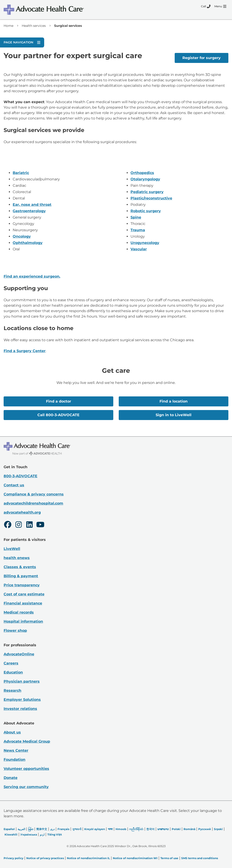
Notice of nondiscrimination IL (88, 858)
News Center (16, 750)
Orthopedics (142, 173)
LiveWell (12, 549)
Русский (205, 829)
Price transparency (22, 585)
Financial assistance (23, 603)
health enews (17, 558)
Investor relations (20, 709)
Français (63, 829)
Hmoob (121, 829)
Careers (11, 663)
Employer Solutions (22, 700)
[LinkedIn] (29, 525)
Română (189, 829)
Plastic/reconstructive (151, 198)
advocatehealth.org (22, 512)
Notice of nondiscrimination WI (135, 858)
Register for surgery (202, 58)
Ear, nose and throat (32, 205)
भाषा (110, 829)
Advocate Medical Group (27, 741)
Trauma (138, 230)
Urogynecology (145, 243)
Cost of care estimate (24, 594)
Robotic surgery (146, 211)
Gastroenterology (29, 211)
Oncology (22, 236)
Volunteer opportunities (26, 769)
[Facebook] (8, 525)
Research (12, 690)
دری (52, 829)
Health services (34, 26)
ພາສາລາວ (163, 829)
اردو (42, 834)
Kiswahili (11, 834)
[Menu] (220, 6)
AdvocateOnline (19, 654)
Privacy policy (13, 858)
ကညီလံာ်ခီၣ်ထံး (136, 829)
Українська (29, 834)
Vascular (139, 249)
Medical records (19, 612)
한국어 (150, 829)
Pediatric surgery (147, 192)
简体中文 (42, 829)
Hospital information (23, 621)
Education (13, 672)
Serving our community (26, 787)
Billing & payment (21, 576)
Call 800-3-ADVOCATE (58, 415)
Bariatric (21, 173)
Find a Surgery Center (25, 351)
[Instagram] (19, 525)
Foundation (14, 760)
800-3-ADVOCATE (21, 476)
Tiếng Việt (55, 834)
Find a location (174, 401)
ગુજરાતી (77, 829)
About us (12, 732)
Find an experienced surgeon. (32, 276)
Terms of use (169, 858)
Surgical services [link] (68, 26)
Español (9, 829)
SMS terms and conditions (200, 858)
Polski (176, 829)
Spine (136, 217)
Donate (11, 778)
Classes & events (20, 567)
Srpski (218, 829)
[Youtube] (40, 525)
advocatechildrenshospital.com (33, 503)
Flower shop (15, 630)
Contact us (14, 485)
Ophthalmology (28, 243)
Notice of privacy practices (45, 858)
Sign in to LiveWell (174, 415)
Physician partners (22, 681)
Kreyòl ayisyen (95, 829)
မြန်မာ (31, 829)
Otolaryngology (145, 179)
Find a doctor (59, 401)
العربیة (21, 829)
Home (8, 26)
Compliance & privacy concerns (34, 494)
